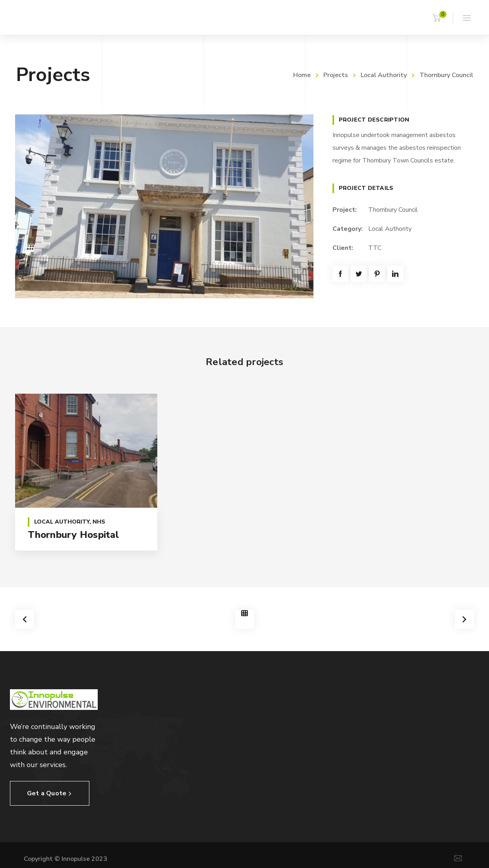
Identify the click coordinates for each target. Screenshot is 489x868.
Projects (336, 75)
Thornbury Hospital (73, 535)
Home (302, 75)
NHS (99, 522)
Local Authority (384, 75)
